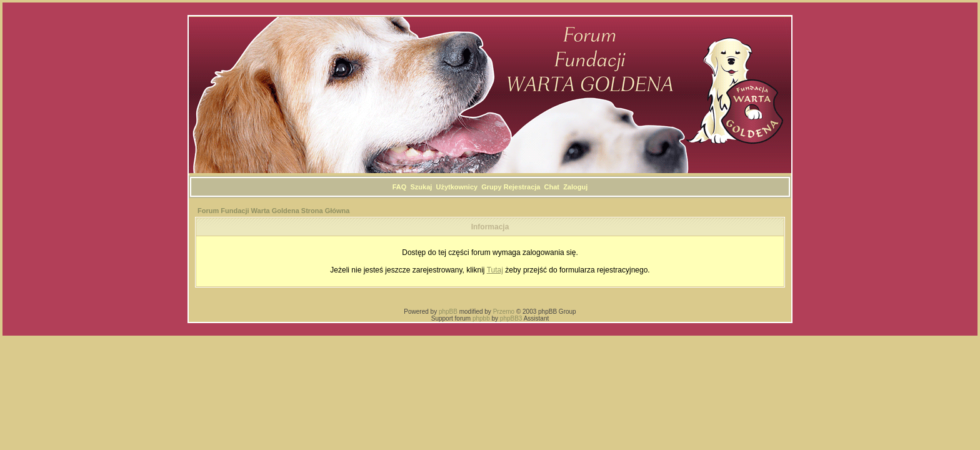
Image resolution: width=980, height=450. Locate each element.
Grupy (491, 187)
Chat (552, 187)
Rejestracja (522, 187)
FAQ (400, 187)
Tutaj (495, 270)
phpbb (481, 318)
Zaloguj (575, 187)
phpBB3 (511, 318)
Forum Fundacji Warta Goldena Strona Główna (273, 211)
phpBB (448, 312)
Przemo (504, 312)
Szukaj (422, 187)
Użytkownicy (457, 187)
